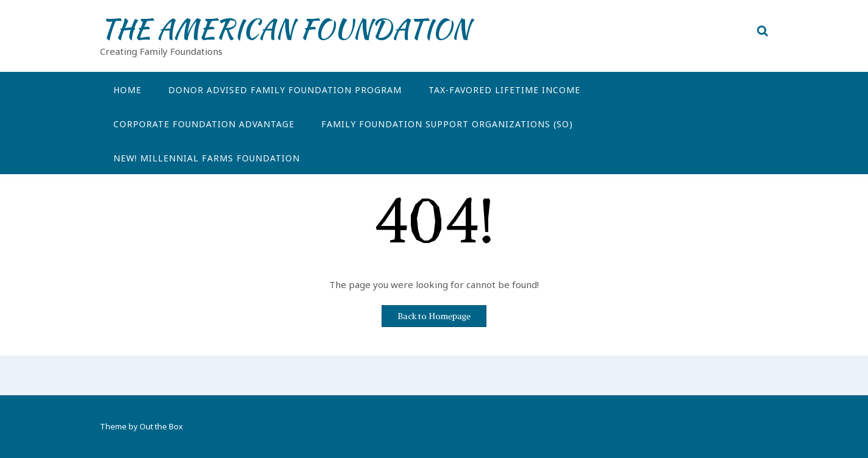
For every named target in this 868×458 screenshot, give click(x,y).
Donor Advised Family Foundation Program (285, 90)
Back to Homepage (434, 316)
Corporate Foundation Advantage (204, 124)
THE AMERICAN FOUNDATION (285, 29)
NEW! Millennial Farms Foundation (207, 158)
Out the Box (161, 426)
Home (127, 90)
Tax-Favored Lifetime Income (504, 90)
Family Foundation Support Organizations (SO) (447, 124)
